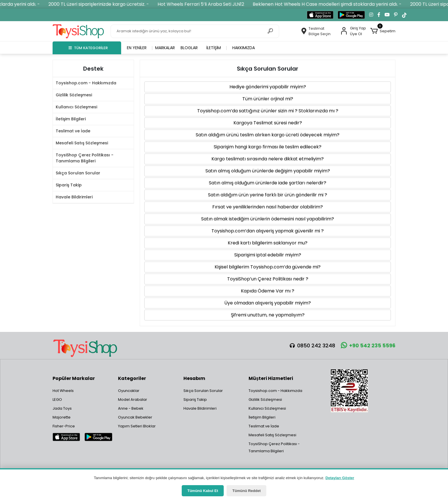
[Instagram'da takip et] (371, 15)
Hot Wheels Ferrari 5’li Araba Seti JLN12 (209, 4)
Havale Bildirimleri (74, 197)
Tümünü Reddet (246, 491)
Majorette (62, 417)
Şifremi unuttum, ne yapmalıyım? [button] (268, 315)
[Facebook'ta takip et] (379, 15)
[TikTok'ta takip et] (404, 15)
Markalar (165, 48)
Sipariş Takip (69, 185)
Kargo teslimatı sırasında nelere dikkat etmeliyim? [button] (268, 159)
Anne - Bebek (131, 408)
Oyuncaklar (129, 391)
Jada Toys (62, 408)
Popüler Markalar (74, 378)
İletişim (214, 48)
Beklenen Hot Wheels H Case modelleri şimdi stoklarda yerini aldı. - (335, 4)
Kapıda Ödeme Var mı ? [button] (268, 291)
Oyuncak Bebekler (135, 417)
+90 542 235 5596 (368, 345)
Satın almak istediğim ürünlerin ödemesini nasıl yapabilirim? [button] (268, 219)
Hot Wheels (63, 391)
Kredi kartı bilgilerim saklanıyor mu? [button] (268, 243)
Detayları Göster (340, 478)
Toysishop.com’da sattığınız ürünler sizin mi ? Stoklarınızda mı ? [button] (268, 111)
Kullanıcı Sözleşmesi (76, 107)
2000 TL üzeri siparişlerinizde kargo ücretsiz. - (107, 4)
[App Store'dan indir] (320, 15)
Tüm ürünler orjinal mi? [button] (268, 99)
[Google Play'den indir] (351, 15)
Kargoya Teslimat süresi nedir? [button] (268, 123)
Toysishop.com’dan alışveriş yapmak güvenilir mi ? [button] (268, 231)
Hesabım (194, 378)
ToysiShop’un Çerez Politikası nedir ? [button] (268, 279)
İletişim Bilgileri (71, 119)
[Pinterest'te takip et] (396, 15)
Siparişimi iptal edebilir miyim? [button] (268, 255)
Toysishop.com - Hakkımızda (86, 83)
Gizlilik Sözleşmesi (74, 95)
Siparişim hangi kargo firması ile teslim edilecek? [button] (268, 147)
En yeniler (137, 48)
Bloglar (189, 48)
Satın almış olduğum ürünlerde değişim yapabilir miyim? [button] (268, 171)
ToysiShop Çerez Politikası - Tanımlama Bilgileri (85, 158)
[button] (383, 31)
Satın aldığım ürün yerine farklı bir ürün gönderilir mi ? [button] (268, 195)
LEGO (57, 400)
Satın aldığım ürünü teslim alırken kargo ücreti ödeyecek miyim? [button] (268, 135)
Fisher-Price (64, 426)
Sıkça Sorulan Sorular (78, 173)
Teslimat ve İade (73, 131)
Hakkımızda (244, 48)
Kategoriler (132, 378)
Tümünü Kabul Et (203, 491)
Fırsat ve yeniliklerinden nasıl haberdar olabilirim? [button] (268, 207)
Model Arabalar (133, 400)
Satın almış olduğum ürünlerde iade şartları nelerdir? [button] (268, 183)
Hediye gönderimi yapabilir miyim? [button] (268, 87)
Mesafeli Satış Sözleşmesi (82, 143)
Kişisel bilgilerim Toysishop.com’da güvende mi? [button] (268, 267)
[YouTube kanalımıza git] (387, 15)
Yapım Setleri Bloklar (137, 426)
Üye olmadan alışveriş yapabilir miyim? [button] (268, 303)
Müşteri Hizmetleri (271, 378)
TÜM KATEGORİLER (88, 48)
